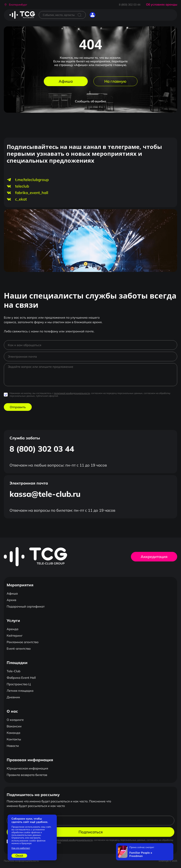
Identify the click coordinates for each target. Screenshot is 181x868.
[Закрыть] (170, 847)
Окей (19, 856)
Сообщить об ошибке (90, 101)
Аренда (13, 629)
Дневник (13, 697)
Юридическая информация (27, 768)
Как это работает (21, 848)
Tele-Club (14, 671)
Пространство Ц (19, 684)
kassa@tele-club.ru (45, 494)
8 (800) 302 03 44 (130, 5)
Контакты (14, 739)
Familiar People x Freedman (141, 854)
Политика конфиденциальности (21, 861)
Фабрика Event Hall (21, 678)
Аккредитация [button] (154, 557)
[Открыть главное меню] (102, 15)
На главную (115, 81)
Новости (13, 746)
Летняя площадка (20, 691)
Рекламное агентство (23, 642)
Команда (13, 733)
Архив (11, 600)
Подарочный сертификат (26, 606)
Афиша (66, 81)
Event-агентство (19, 649)
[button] (15, 5)
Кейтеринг (15, 635)
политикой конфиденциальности (72, 393)
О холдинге (15, 720)
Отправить (18, 407)
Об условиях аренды (162, 4)
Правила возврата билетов (27, 775)
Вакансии (14, 726)
